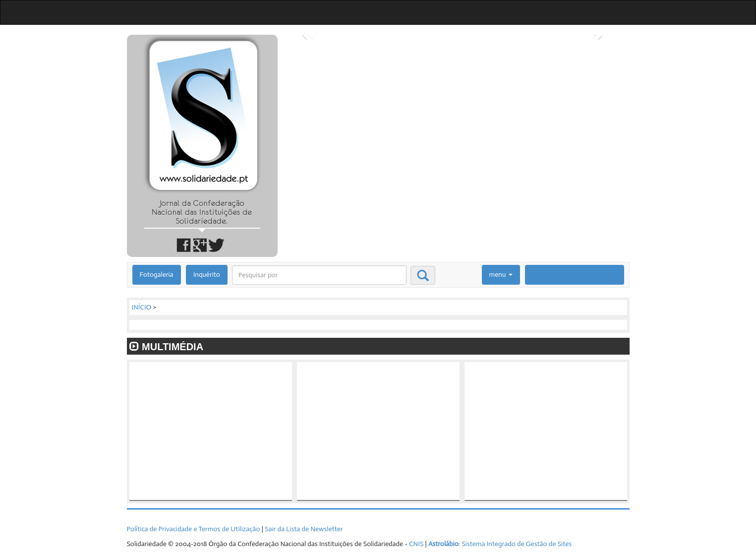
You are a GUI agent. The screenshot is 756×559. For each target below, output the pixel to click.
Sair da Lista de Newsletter (304, 529)
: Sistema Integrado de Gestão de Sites (500, 544)
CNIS (416, 544)
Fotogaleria (157, 275)
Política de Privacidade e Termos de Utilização (194, 529)
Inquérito (207, 275)
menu (501, 275)
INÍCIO (142, 307)
